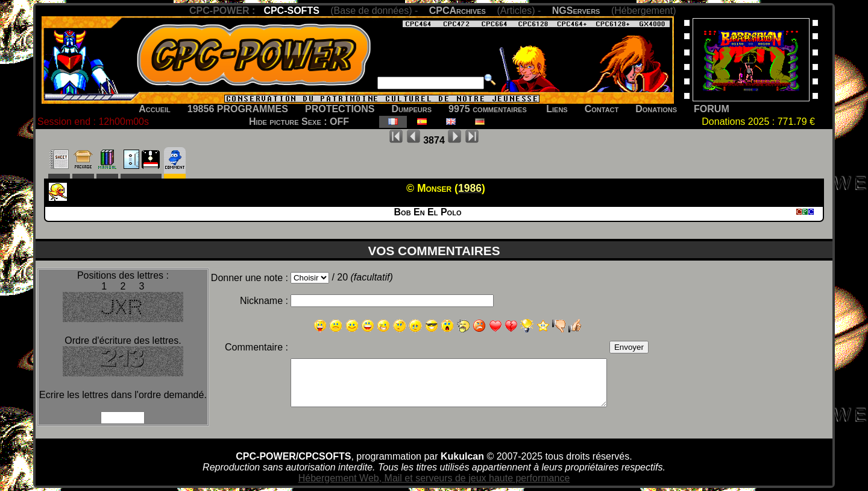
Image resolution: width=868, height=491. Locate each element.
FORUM (712, 109)
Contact (602, 109)
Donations (656, 109)
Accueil (155, 109)
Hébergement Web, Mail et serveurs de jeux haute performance (434, 478)
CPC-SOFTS (291, 11)
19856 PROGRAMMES (238, 109)
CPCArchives (458, 11)
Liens (557, 109)
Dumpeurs (412, 109)
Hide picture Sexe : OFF (299, 122)
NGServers (576, 11)
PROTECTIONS (340, 109)
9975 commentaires (488, 109)
